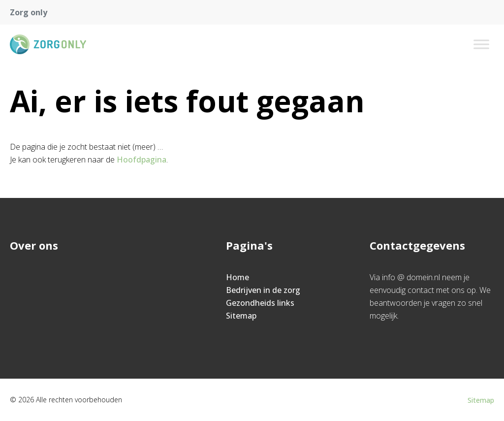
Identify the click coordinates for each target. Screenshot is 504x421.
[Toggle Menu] (481, 44)
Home (237, 277)
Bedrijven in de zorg (263, 290)
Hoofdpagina (142, 160)
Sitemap (241, 316)
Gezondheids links (260, 303)
